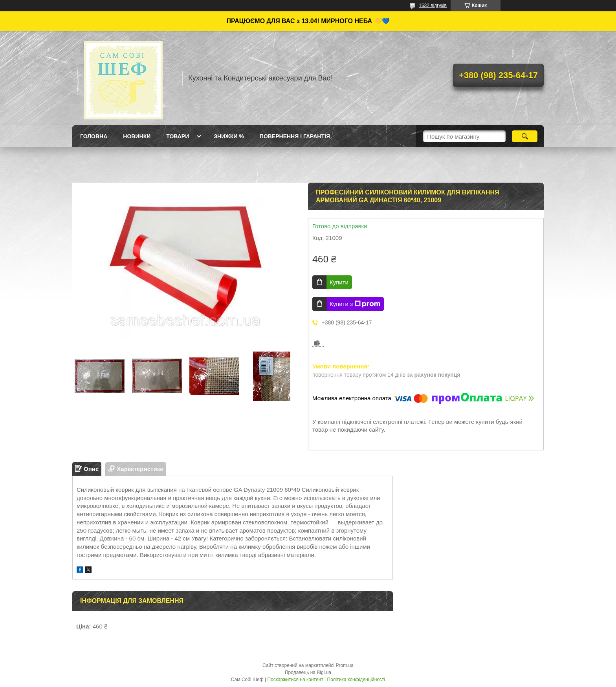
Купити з (355, 304)
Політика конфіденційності (356, 680)
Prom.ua (345, 665)
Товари (178, 136)
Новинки (137, 136)
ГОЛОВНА (94, 136)
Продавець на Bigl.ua (308, 672)
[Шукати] (525, 136)
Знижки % (229, 136)
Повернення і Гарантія (295, 136)
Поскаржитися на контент (295, 680)
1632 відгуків (433, 5)
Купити (339, 282)
